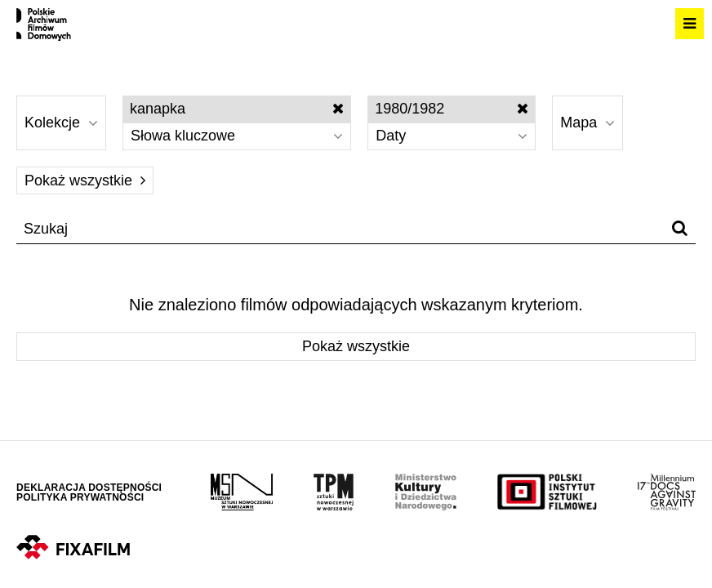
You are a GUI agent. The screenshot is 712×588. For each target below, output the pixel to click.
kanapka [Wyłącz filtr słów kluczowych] (237, 109)
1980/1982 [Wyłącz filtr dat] (452, 109)
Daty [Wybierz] (452, 136)
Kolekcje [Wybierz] (61, 122)
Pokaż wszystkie (85, 180)
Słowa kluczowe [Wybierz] (237, 136)
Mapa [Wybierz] (587, 122)
